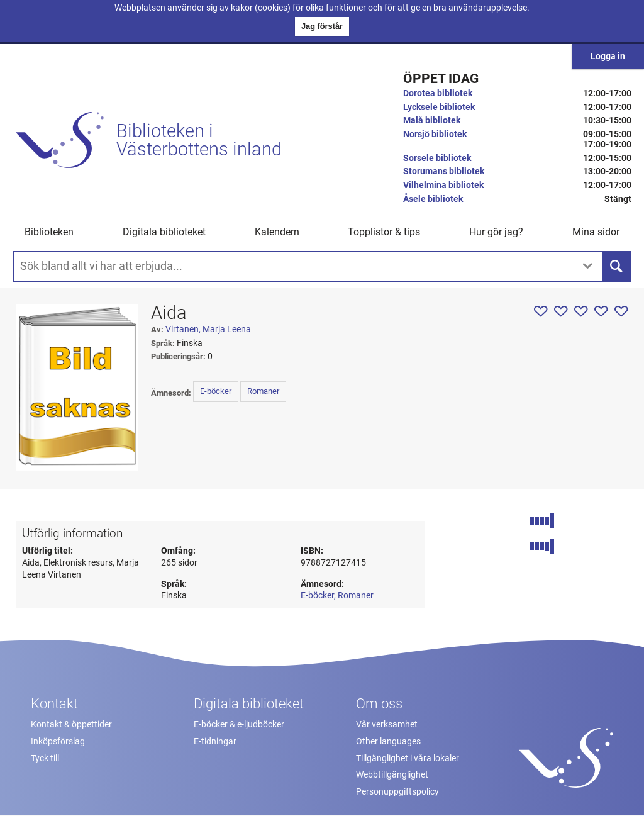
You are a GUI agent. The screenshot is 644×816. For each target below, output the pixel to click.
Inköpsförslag (58, 741)
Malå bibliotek (432, 120)
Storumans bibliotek (444, 171)
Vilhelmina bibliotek (443, 185)
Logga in (608, 56)
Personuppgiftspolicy (397, 792)
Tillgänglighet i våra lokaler (408, 758)
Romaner (263, 391)
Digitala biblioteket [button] (164, 232)
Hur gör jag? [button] (496, 232)
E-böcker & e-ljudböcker (239, 724)
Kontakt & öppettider (71, 724)
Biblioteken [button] (49, 232)
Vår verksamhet (387, 724)
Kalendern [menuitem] (277, 232)
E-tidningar (215, 741)
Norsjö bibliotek (435, 134)
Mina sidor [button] (596, 232)
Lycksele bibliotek (439, 107)
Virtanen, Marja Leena (208, 329)
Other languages (388, 741)
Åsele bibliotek (433, 199)
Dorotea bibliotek (438, 93)
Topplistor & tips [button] (384, 232)
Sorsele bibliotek (437, 158)
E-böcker (216, 391)
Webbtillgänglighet (392, 775)
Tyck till (45, 758)
